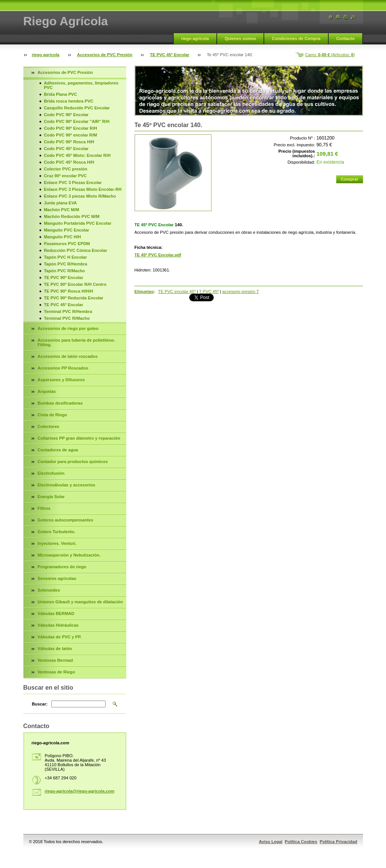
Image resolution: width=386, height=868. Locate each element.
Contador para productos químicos (73, 462)
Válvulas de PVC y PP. (60, 637)
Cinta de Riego (52, 415)
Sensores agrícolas (57, 578)
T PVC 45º (209, 291)
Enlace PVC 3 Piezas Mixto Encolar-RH (83, 189)
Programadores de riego (62, 567)
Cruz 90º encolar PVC (66, 176)
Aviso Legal (271, 842)
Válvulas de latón (55, 649)
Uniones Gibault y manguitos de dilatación (80, 602)
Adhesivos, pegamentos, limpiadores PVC (81, 85)
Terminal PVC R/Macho (67, 318)
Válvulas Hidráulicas (58, 625)
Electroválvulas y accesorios (67, 485)
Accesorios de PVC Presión (105, 55)
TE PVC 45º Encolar (170, 55)
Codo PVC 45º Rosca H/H (69, 162)
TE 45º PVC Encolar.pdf (158, 255)
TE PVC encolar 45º (177, 291)
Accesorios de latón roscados (68, 356)
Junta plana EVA (61, 203)
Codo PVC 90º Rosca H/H (69, 142)
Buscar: (40, 704)
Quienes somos (240, 38)
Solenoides (49, 590)
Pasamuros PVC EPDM (67, 244)
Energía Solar (51, 497)
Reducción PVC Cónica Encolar (76, 250)
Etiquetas (144, 291)
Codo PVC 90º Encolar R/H (71, 128)
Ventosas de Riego (56, 672)
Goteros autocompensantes (66, 520)
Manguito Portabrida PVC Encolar (78, 223)
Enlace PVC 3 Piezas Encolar (73, 182)
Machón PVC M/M (62, 210)
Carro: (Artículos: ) (330, 55)
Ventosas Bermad (55, 660)
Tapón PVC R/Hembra (66, 264)
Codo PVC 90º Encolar (66, 115)
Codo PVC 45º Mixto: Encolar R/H (77, 155)
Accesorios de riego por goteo (68, 328)
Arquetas (47, 391)
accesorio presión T (241, 291)
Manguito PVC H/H (63, 237)
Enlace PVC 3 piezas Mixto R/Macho (80, 196)
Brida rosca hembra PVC (69, 101)
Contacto (345, 38)
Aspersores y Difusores (61, 380)
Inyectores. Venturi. (57, 543)
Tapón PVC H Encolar (66, 257)
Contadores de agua (58, 450)
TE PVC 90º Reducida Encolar (74, 298)
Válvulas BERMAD (56, 613)
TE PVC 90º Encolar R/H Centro (75, 284)
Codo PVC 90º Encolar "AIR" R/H (77, 121)
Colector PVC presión (66, 169)
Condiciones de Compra (296, 38)
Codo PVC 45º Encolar (66, 149)
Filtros (44, 508)
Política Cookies (301, 842)
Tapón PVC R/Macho (65, 271)
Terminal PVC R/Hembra (68, 311)
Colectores (49, 426)
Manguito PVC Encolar (67, 230)
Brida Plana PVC (61, 94)
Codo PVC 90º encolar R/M (71, 135)
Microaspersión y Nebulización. (69, 555)
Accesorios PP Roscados (63, 368)
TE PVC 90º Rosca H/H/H (69, 291)
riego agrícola (195, 38)
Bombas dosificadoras (60, 403)
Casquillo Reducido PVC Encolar (77, 108)
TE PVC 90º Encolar (64, 278)
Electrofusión (51, 473)
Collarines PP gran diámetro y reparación (79, 438)
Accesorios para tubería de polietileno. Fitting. (77, 342)
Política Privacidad (339, 842)
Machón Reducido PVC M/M (72, 216)
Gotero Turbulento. (57, 532)
